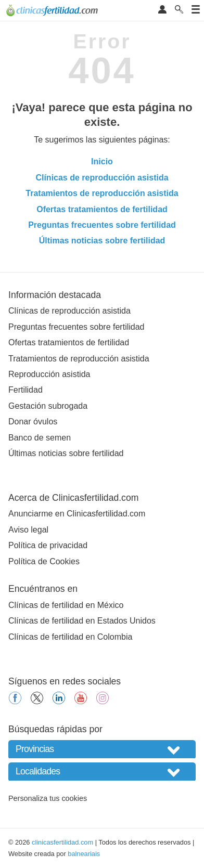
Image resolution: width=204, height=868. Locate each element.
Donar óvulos (33, 422)
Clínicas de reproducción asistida (102, 178)
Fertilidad (25, 390)
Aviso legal (28, 530)
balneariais (84, 854)
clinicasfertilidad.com (62, 842)
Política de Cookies (44, 561)
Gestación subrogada (48, 406)
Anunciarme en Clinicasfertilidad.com (77, 514)
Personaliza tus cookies (48, 798)
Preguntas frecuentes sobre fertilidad (102, 225)
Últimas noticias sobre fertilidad (102, 241)
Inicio (102, 161)
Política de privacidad (48, 545)
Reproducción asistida (49, 374)
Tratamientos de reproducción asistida (102, 193)
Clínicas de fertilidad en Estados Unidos (82, 621)
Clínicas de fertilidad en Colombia (70, 637)
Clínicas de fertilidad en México (66, 605)
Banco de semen (40, 438)
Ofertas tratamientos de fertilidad (102, 209)
